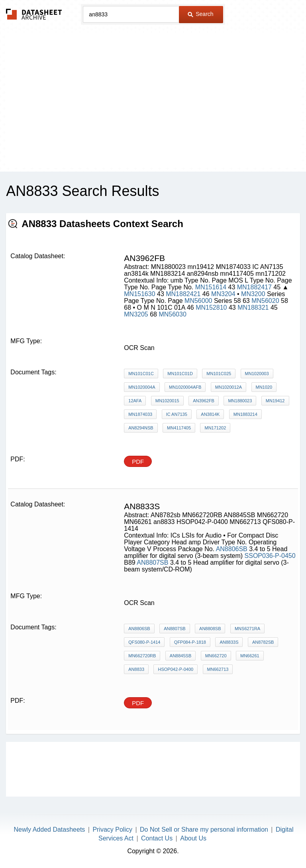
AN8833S (229, 642)
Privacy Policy (112, 829)
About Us (193, 838)
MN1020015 (167, 401)
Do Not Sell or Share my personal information (204, 829)
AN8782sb (263, 642)
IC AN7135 (177, 414)
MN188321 (253, 307)
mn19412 (275, 401)
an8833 (136, 669)
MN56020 (265, 301)
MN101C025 (219, 374)
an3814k (210, 414)
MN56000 (198, 301)
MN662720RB (142, 656)
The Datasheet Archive (34, 14)
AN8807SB (152, 563)
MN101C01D (180, 374)
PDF (138, 462)
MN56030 (172, 314)
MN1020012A (229, 387)
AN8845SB (180, 656)
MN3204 (224, 294)
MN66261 (250, 656)
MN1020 (264, 387)
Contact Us (157, 838)
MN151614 (211, 287)
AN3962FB (204, 401)
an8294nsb (141, 428)
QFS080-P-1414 (144, 642)
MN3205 (136, 314)
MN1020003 (257, 374)
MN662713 (218, 669)
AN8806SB (232, 549)
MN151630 (139, 294)
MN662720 (216, 656)
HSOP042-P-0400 (176, 669)
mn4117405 (179, 428)
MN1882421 (183, 294)
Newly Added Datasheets (50, 829)
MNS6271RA (247, 629)
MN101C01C (141, 374)
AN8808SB (210, 629)
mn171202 (215, 428)
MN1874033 (140, 414)
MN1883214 (245, 414)
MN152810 (211, 307)
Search (200, 14)
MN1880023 (240, 401)
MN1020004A (142, 387)
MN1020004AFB (185, 387)
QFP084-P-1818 (190, 642)
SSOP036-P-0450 (270, 556)
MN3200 (253, 294)
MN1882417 (254, 287)
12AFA (135, 401)
